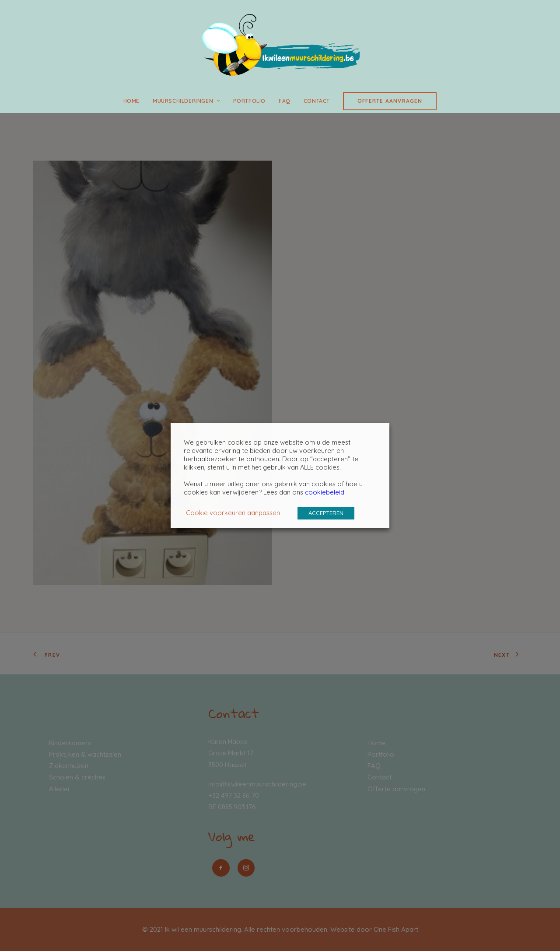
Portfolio (249, 101)
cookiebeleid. (325, 492)
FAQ (285, 101)
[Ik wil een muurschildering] (280, 45)
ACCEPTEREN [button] (326, 513)
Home (131, 101)
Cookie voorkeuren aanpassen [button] (233, 513)
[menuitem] (134, 101)
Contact (317, 101)
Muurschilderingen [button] (186, 101)
